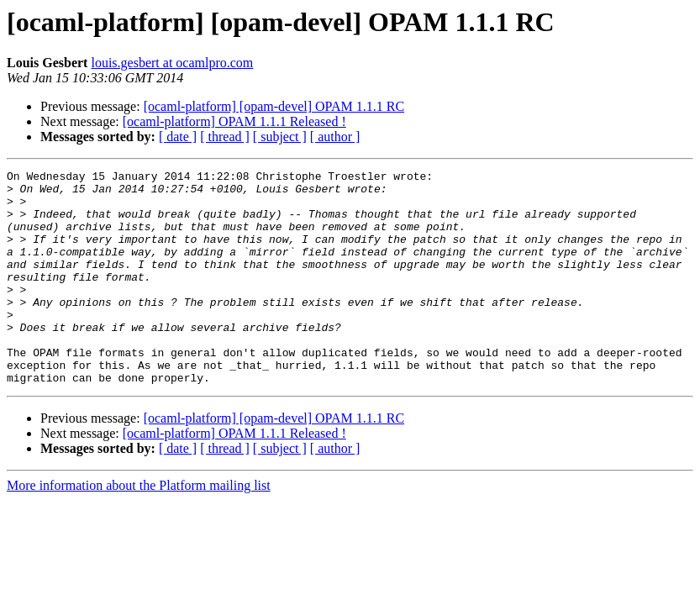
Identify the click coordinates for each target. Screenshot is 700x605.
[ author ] (335, 137)
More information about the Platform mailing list (139, 528)
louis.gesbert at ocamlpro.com (172, 63)
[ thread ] (225, 137)
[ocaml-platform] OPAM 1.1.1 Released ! (234, 121)
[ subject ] (280, 137)
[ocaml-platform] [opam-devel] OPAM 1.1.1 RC (274, 106)
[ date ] (178, 137)
